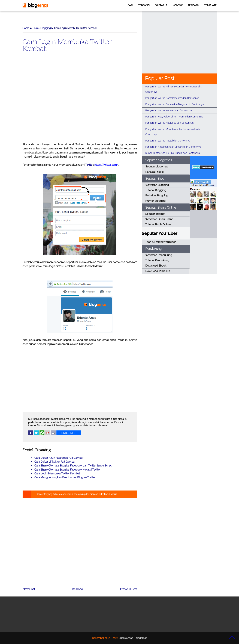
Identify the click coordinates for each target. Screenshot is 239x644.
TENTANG (144, 5)
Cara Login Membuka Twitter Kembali (67, 45)
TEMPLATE (210, 5)
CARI (130, 5)
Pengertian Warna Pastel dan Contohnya (168, 141)
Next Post (29, 589)
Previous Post (129, 589)
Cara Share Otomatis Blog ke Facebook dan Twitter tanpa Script (73, 466)
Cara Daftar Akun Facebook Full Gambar (59, 458)
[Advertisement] (80, 103)
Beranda (77, 589)
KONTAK (178, 5)
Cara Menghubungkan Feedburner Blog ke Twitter (65, 477)
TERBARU (193, 5)
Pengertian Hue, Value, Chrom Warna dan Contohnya (174, 117)
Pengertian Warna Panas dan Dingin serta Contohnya (175, 104)
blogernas (141, 638)
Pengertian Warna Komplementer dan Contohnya (172, 98)
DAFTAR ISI (161, 5)
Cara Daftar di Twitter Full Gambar (55, 462)
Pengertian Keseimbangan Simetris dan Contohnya (173, 147)
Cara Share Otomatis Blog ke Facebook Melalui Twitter (67, 470)
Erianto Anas (126, 638)
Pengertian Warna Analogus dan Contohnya (170, 123)
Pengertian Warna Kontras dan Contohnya (169, 110)
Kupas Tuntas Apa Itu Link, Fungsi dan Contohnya (173, 153)
